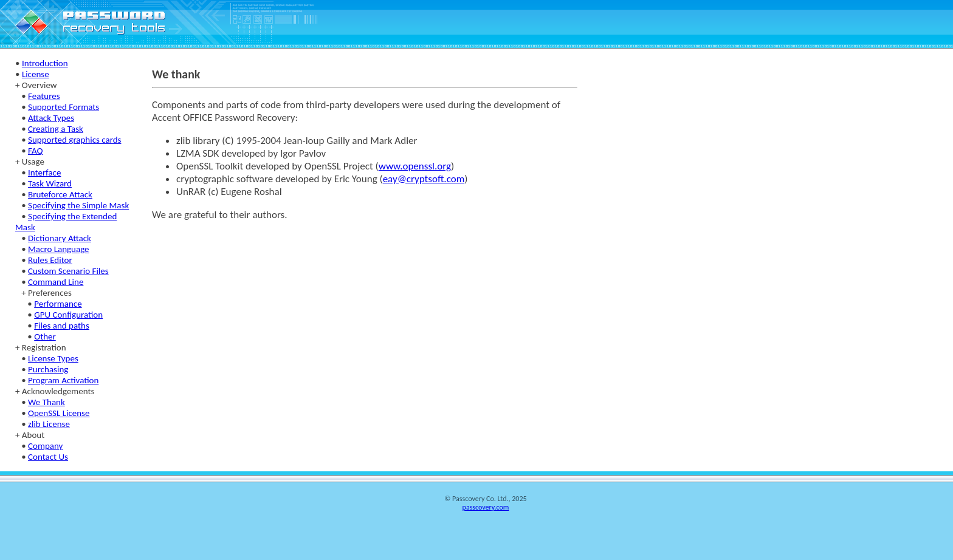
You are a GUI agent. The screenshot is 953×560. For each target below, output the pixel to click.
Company (45, 446)
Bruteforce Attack (60, 194)
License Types (53, 358)
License (36, 74)
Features (44, 96)
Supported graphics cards (74, 140)
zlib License (49, 424)
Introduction (45, 63)
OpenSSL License (59, 413)
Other (45, 336)
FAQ (36, 151)
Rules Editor (50, 260)
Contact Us (48, 457)
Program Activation (63, 380)
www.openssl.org (415, 166)
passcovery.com (486, 507)
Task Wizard (50, 183)
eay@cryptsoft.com (424, 179)
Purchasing (48, 369)
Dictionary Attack (60, 238)
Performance (58, 304)
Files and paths (62, 326)
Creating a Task (56, 129)
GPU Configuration (68, 315)
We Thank (46, 402)
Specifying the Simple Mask (78, 205)
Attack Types (51, 118)
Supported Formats (64, 107)
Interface (44, 172)
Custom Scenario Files (68, 271)
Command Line (56, 282)
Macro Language (59, 249)
